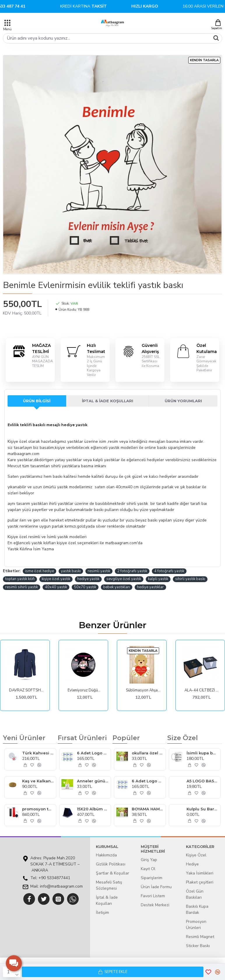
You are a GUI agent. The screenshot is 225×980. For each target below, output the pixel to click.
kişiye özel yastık (56, 579)
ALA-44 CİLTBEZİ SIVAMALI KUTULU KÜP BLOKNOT (202, 690)
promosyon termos (38, 809)
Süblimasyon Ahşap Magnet (143, 690)
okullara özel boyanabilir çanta (147, 753)
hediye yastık (88, 579)
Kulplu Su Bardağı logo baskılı (202, 809)
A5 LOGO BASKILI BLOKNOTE (202, 781)
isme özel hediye (39, 571)
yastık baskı (71, 571)
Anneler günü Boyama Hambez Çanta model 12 (93, 781)
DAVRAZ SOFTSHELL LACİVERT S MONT (26, 690)
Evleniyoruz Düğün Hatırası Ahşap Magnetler (85, 690)
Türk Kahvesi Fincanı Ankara (38, 753)
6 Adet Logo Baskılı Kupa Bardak (93, 753)
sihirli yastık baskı (190, 579)
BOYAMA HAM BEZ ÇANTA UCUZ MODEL (147, 809)
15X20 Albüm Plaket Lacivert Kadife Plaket (93, 809)
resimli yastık (99, 571)
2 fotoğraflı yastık (132, 571)
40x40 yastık (56, 587)
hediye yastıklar (150, 587)
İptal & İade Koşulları (108, 401)
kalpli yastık (158, 579)
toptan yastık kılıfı (20, 579)
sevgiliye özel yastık (124, 579)
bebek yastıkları (117, 587)
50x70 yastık (85, 587)
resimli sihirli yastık (22, 587)
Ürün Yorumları (183, 401)
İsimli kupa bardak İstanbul (202, 753)
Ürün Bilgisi (37, 401)
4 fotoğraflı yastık (169, 571)
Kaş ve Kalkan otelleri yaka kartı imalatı (38, 781)
